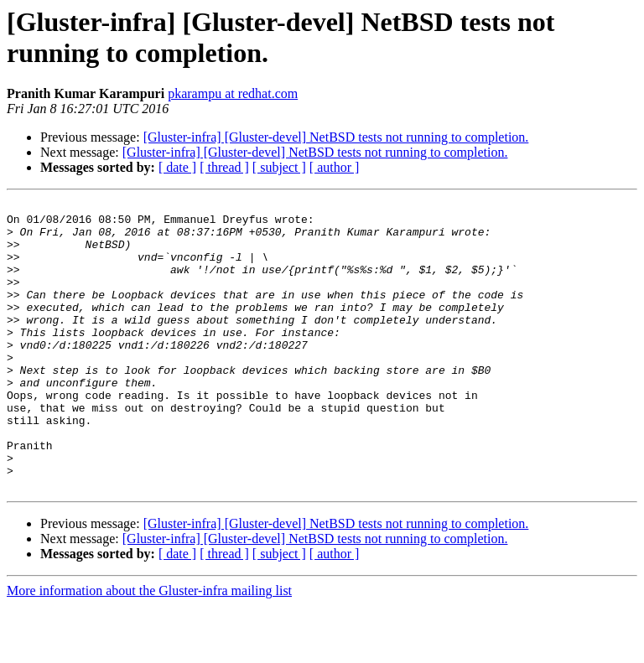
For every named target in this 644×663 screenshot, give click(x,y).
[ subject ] (279, 167)
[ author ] (335, 167)
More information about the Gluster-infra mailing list (149, 648)
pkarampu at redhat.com (233, 93)
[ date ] (177, 167)
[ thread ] (224, 167)
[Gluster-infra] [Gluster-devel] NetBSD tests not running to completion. (336, 137)
